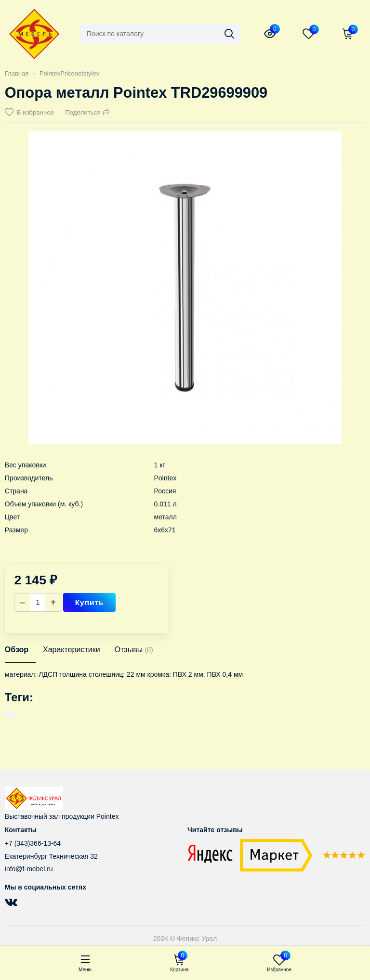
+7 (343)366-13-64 (33, 843)
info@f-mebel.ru (29, 869)
